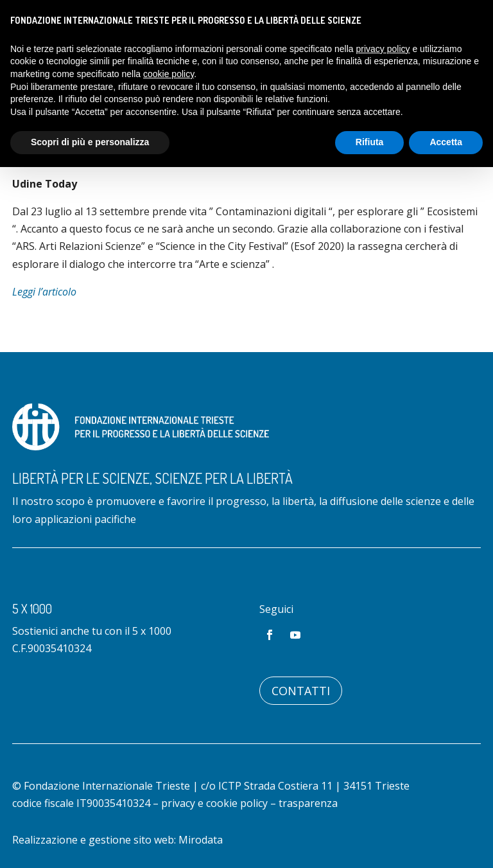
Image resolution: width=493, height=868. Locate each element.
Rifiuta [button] (370, 142)
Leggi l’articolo (44, 292)
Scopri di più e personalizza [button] (90, 142)
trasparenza (308, 803)
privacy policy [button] (383, 49)
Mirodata (201, 840)
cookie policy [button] (169, 74)
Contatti (301, 691)
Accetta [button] (446, 142)
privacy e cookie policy (214, 803)
